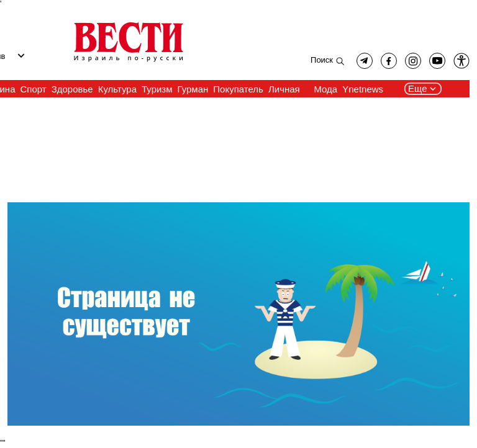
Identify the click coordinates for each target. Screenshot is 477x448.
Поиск (322, 60)
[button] (461, 61)
